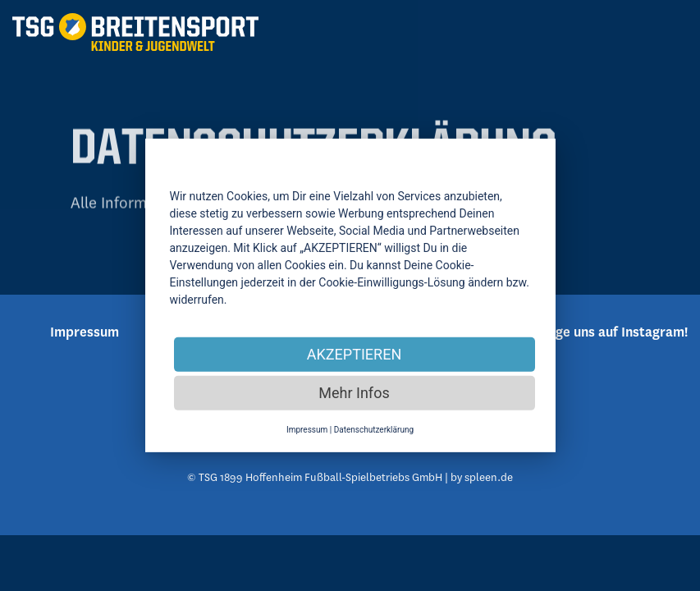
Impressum (307, 430)
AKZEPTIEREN (354, 354)
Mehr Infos (354, 393)
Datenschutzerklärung (374, 430)
